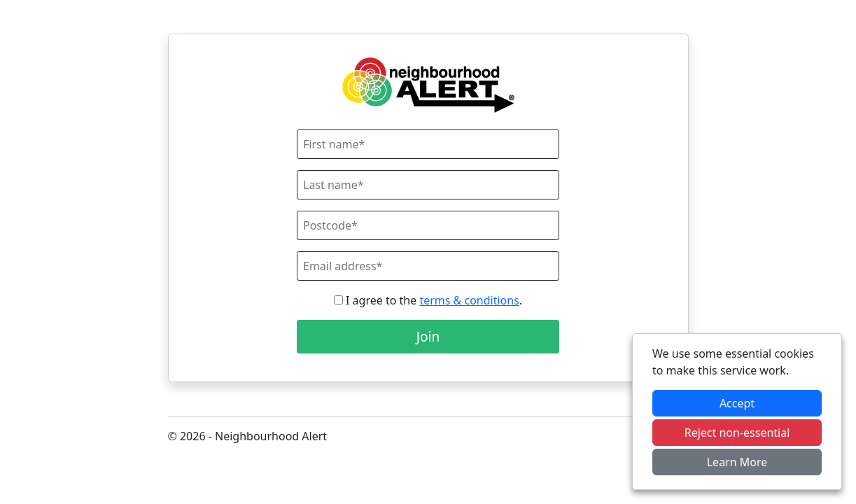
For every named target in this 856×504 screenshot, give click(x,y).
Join (428, 336)
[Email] (428, 266)
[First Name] (428, 144)
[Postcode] (428, 225)
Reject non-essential (737, 433)
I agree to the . (428, 300)
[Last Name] (428, 185)
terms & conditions (469, 300)
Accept (737, 403)
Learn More (737, 462)
